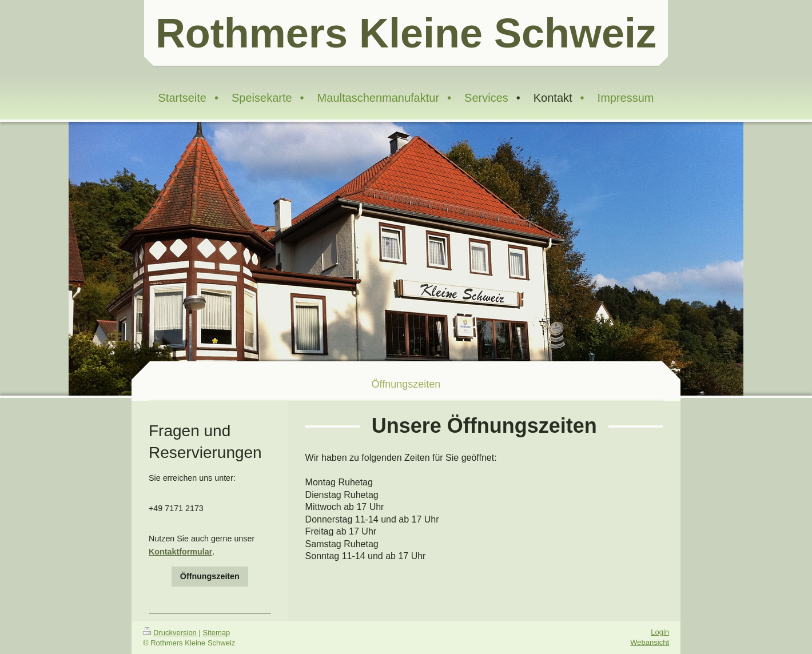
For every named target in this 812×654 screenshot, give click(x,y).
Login (660, 632)
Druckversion (170, 633)
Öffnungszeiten (210, 576)
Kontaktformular (180, 552)
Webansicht (650, 642)
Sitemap (217, 633)
